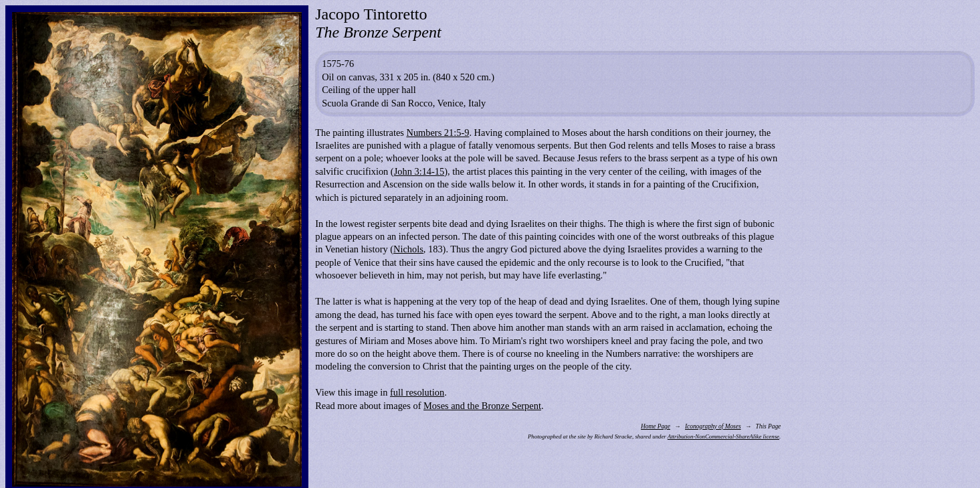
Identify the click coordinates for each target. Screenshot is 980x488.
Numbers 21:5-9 (437, 133)
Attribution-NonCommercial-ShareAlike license (723, 436)
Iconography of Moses (713, 426)
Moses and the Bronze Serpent (482, 406)
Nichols (408, 249)
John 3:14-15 (419, 171)
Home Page (656, 426)
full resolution (417, 392)
